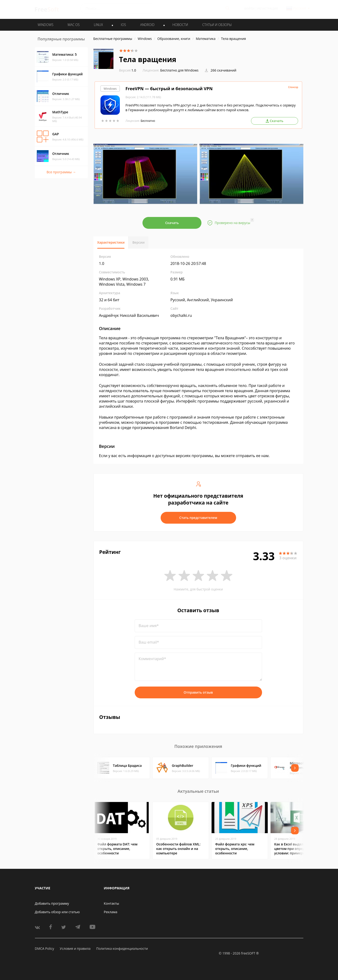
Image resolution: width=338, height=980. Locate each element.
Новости (180, 25)
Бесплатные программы (113, 39)
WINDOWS (46, 25)
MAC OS (73, 25)
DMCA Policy (45, 948)
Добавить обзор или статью (57, 912)
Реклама (111, 912)
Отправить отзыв (198, 692)
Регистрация (267, 9)
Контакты (111, 903)
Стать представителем (198, 518)
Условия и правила (75, 948)
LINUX (98, 25)
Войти (249, 9)
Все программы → (61, 172)
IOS (123, 25)
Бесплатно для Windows (179, 70)
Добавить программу (52, 903)
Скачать (172, 223)
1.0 (128, 70)
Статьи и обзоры (217, 25)
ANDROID (147, 25)
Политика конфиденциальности (122, 948)
